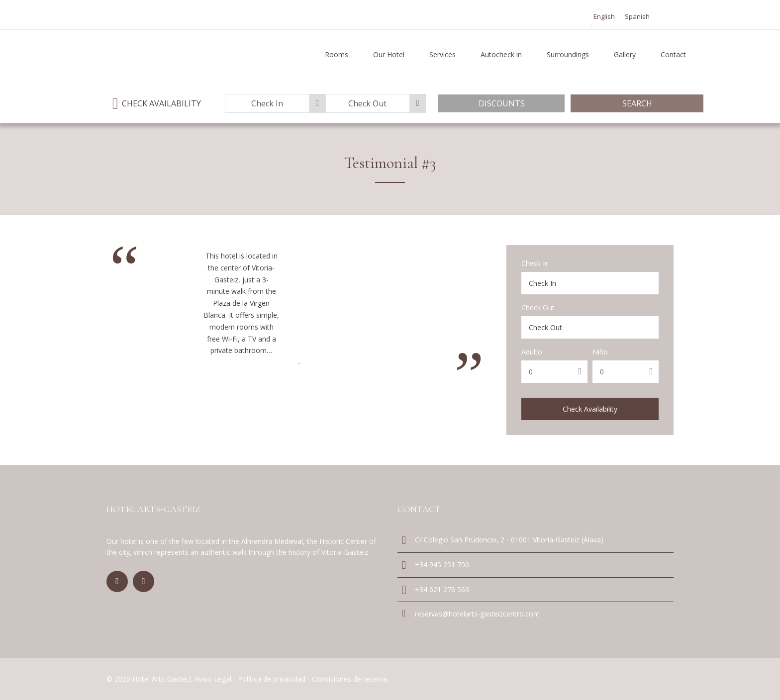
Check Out (538, 308)
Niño (600, 352)
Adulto (532, 352)
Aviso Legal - (216, 679)
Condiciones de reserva (349, 679)
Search (637, 103)
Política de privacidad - (275, 679)
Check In (535, 263)
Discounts (502, 103)
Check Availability (590, 409)
